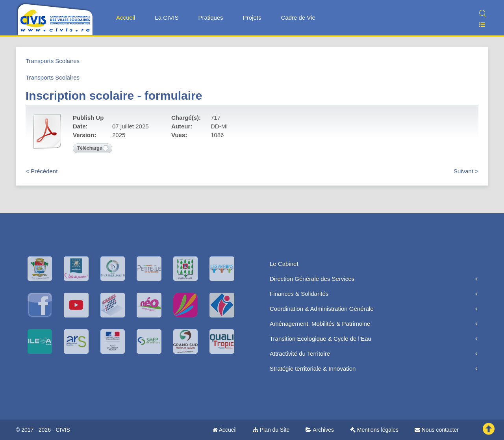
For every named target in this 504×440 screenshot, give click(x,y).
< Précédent (42, 171)
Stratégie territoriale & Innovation (313, 369)
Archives (320, 430)
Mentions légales (374, 430)
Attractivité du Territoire (300, 354)
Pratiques (210, 18)
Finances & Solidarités (299, 294)
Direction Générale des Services (312, 279)
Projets (252, 18)
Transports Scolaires (53, 61)
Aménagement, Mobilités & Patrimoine (320, 324)
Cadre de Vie (298, 18)
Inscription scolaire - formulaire (114, 96)
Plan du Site (271, 430)
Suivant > (466, 171)
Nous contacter (437, 430)
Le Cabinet (284, 264)
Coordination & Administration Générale (321, 309)
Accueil (126, 18)
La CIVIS (167, 18)
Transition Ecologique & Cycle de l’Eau (321, 339)
